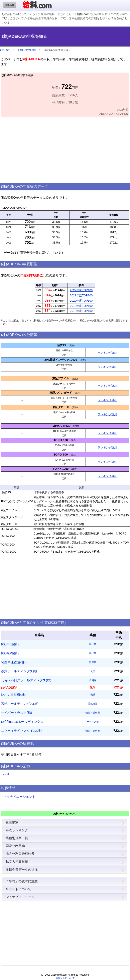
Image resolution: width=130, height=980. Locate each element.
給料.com (5, 50)
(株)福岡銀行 (10, 653)
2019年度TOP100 (81, 306)
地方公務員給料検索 (20, 854)
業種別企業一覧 (17, 838)
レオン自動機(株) (13, 695)
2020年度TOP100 (81, 301)
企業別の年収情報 (27, 50)
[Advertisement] (65, 150)
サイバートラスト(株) (17, 713)
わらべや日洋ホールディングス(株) (26, 680)
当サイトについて (18, 889)
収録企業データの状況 (22, 870)
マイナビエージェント (19, 797)
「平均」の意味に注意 (22, 881)
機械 (93, 695)
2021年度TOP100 (81, 295)
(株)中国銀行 (10, 644)
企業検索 (12, 822)
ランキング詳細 (107, 353)
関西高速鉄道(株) (13, 662)
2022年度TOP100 (81, 290)
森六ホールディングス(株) (20, 671)
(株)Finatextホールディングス (22, 722)
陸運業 (93, 662)
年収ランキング (17, 830)
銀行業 (93, 644)
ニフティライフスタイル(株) (21, 731)
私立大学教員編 (17, 862)
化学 (93, 671)
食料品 (93, 680)
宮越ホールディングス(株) (20, 704)
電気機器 (93, 704)
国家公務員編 (15, 846)
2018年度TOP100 (81, 311)
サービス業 (93, 722)
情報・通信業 (93, 713)
